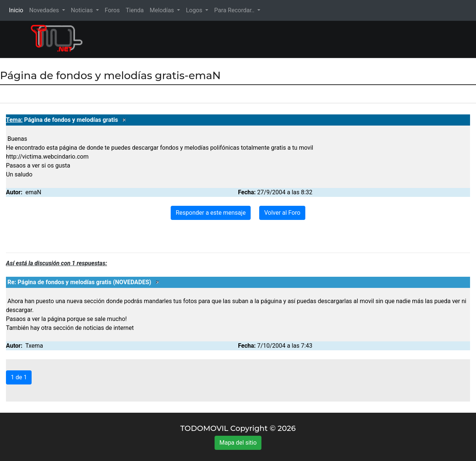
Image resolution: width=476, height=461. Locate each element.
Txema (34, 346)
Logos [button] (195, 10)
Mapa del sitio (238, 443)
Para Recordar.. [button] (235, 10)
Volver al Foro (282, 213)
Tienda (135, 10)
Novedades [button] (45, 10)
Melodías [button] (162, 10)
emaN (33, 192)
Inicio (17, 10)
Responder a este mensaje (210, 213)
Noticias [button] (83, 10)
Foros (112, 10)
